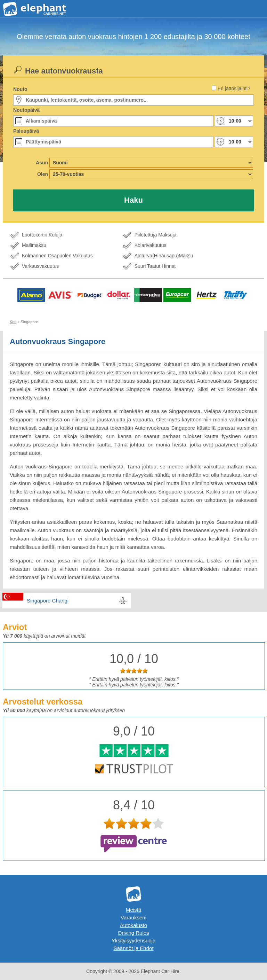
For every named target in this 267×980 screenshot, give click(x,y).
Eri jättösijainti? (234, 88)
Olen (43, 174)
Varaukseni (133, 917)
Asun (42, 163)
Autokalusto (133, 925)
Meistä (133, 910)
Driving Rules (133, 933)
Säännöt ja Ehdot (133, 948)
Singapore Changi (48, 601)
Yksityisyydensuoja (134, 940)
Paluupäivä (26, 131)
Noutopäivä (26, 110)
